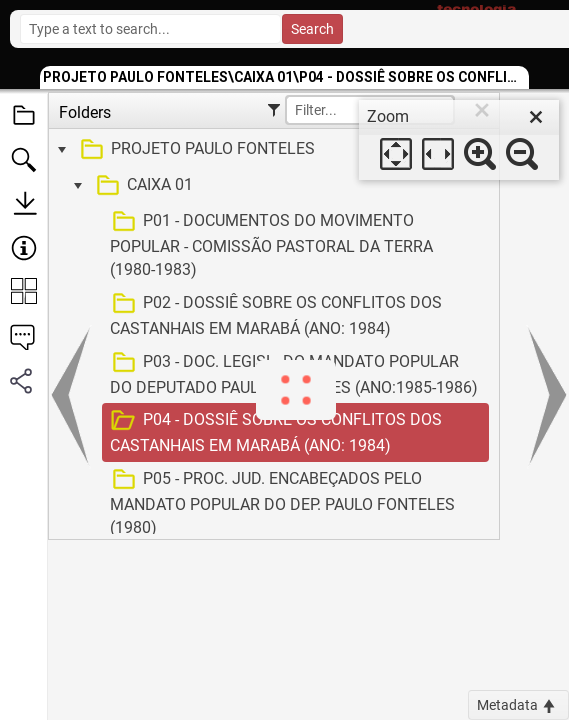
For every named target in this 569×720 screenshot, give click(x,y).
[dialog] (459, 140)
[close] (536, 117)
